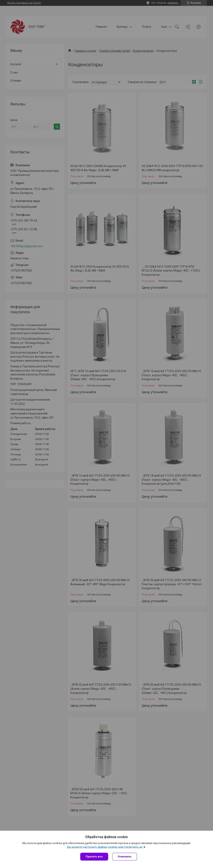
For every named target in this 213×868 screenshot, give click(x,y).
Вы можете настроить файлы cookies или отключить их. (105, 847)
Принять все (94, 857)
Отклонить (125, 857)
